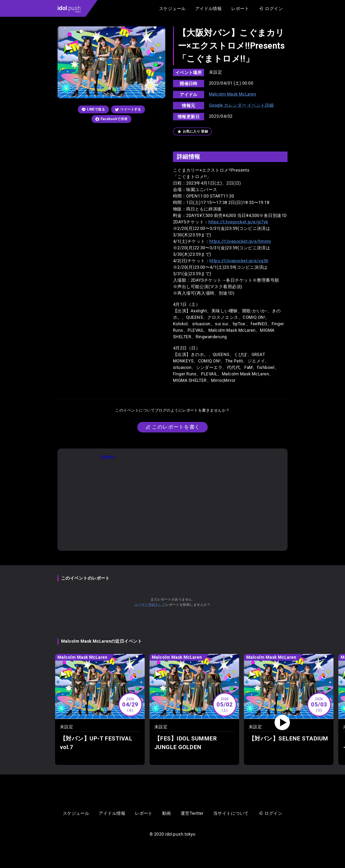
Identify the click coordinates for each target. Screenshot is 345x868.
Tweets (107, 457)
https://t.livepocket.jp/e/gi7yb (238, 222)
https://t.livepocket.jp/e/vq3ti (239, 261)
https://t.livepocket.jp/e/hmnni (240, 241)
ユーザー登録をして (150, 605)
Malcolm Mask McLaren (233, 94)
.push (69, 9)
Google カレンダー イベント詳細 (241, 105)
